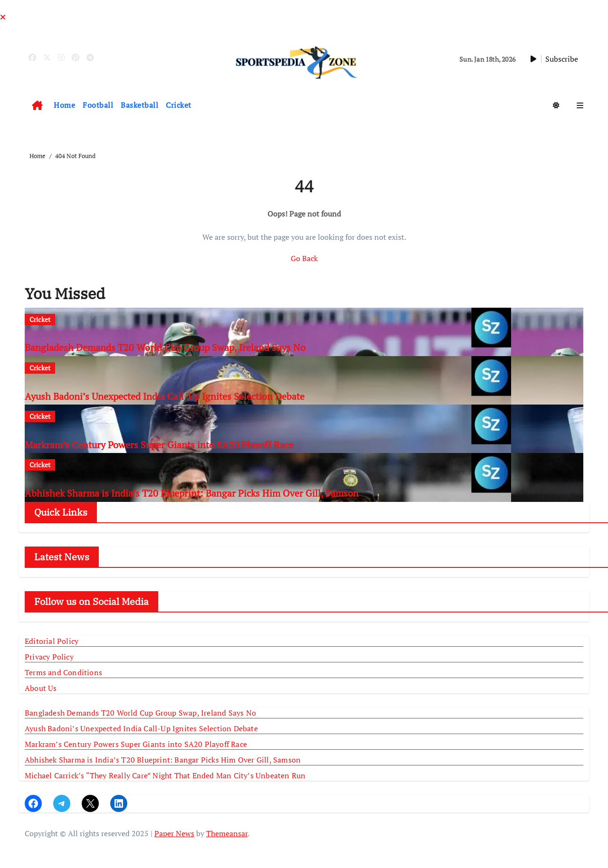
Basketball (139, 105)
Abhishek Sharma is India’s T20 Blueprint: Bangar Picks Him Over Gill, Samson (192, 493)
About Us (41, 688)
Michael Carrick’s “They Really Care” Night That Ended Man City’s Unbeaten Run (165, 775)
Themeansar (227, 833)
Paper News (174, 833)
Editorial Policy (52, 641)
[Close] (3, 17)
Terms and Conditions (63, 672)
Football (98, 105)
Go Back (304, 258)
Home (64, 105)
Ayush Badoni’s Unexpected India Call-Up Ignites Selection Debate (165, 396)
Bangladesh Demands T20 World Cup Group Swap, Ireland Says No (165, 347)
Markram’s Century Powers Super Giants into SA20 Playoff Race (159, 445)
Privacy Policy (49, 657)
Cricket (179, 105)
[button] (580, 105)
